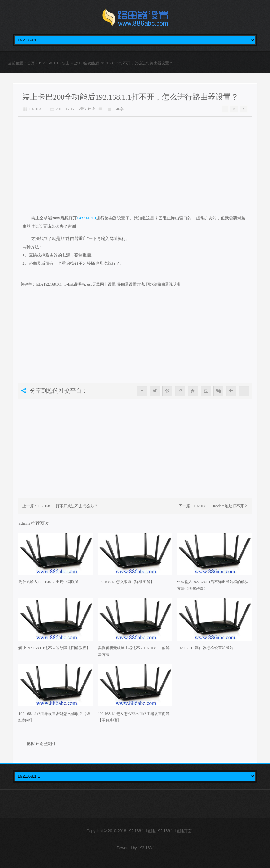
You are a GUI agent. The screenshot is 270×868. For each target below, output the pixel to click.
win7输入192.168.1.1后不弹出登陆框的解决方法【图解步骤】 (213, 585)
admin (25, 523)
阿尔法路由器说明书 (163, 284)
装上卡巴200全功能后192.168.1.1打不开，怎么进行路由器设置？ (130, 97)
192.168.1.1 (48, 63)
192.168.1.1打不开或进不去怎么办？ (68, 506)
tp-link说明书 (74, 284)
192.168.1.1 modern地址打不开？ (221, 506)
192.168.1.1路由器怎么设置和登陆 (205, 648)
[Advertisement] (135, 161)
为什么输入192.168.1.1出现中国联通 (49, 582)
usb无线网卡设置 (101, 284)
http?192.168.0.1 (49, 284)
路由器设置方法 (131, 284)
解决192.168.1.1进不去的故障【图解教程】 (54, 648)
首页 (31, 63)
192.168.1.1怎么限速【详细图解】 (126, 582)
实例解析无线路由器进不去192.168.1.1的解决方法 (134, 651)
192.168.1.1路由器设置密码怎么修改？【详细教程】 (54, 717)
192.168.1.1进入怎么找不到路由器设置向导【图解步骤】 (134, 717)
